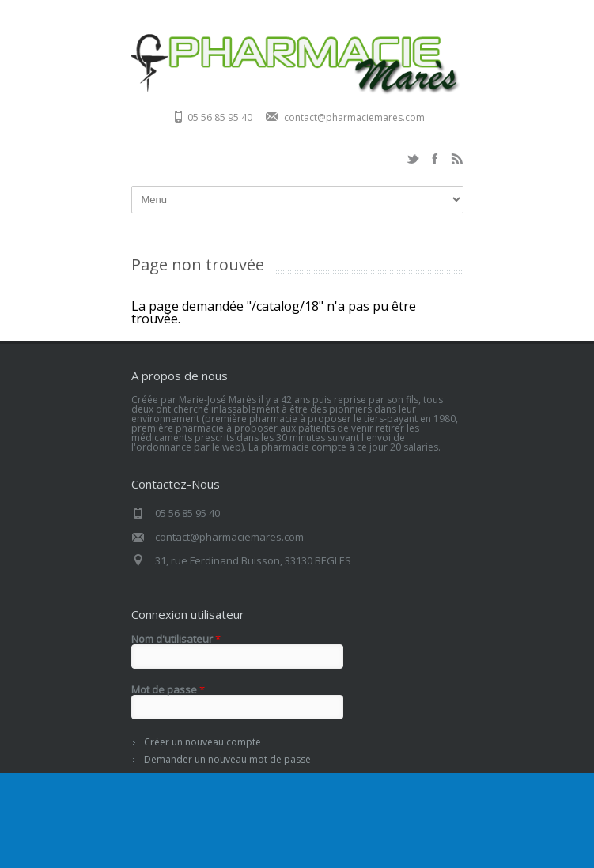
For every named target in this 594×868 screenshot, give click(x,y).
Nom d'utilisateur (176, 639)
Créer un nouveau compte (202, 742)
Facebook (435, 159)
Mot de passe (168, 690)
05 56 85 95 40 (220, 117)
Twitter (413, 159)
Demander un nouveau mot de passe (227, 759)
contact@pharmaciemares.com (354, 117)
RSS (457, 159)
